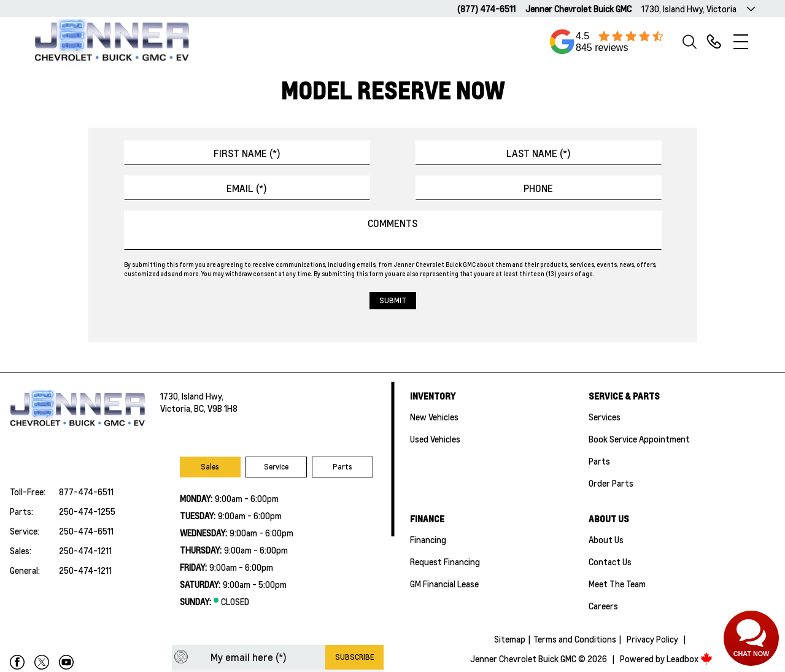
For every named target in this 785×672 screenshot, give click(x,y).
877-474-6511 (86, 492)
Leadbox (690, 658)
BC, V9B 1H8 (216, 408)
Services (605, 417)
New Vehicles (434, 417)
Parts (342, 467)
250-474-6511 (86, 531)
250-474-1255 (87, 511)
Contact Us (610, 562)
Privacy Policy (652, 639)
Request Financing (445, 562)
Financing (428, 539)
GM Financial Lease (444, 584)
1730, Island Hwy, (192, 396)
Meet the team (617, 584)
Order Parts (611, 483)
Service (276, 467)
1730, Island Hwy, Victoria (689, 9)
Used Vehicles (435, 439)
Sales (210, 467)
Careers (603, 606)
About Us (606, 539)
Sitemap (510, 639)
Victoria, (177, 408)
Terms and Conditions (575, 639)
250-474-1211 (85, 550)
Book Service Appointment (639, 439)
